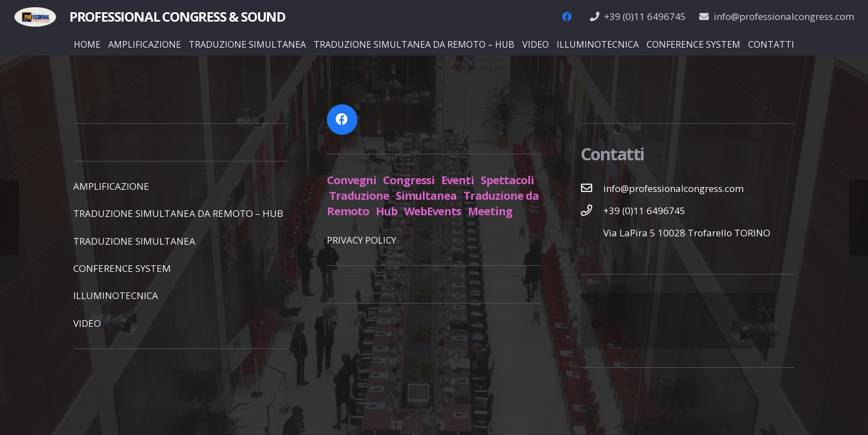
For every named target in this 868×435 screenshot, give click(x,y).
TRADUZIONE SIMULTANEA (134, 241)
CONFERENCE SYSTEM (122, 268)
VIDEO (87, 323)
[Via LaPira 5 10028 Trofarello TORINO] (592, 232)
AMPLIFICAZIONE (111, 186)
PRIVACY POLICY (362, 240)
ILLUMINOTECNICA (116, 295)
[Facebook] (567, 17)
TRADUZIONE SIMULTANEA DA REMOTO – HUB (178, 213)
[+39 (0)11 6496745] (592, 210)
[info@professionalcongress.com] (592, 188)
